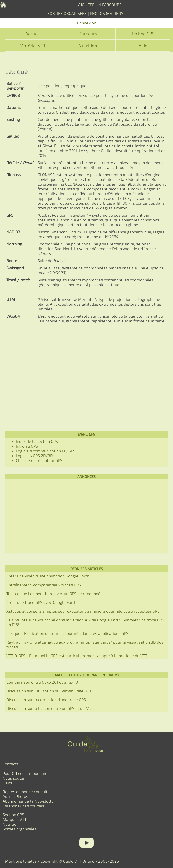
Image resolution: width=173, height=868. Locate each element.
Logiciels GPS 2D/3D (34, 455)
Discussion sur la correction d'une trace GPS (46, 700)
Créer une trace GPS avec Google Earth (41, 602)
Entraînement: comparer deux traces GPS (44, 585)
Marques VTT (15, 819)
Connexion (87, 23)
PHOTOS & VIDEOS (107, 13)
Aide (143, 46)
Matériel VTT (33, 46)
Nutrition (88, 46)
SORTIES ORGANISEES (67, 13)
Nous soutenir (15, 778)
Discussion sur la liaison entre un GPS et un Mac (50, 708)
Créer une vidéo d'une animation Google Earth (48, 576)
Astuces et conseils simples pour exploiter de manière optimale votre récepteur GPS (83, 611)
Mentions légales (21, 861)
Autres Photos (15, 796)
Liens (7, 783)
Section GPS (13, 815)
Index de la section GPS (37, 441)
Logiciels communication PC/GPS (46, 451)
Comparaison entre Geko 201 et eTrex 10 (42, 682)
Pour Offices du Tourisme (25, 773)
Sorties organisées (19, 829)
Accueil (33, 34)
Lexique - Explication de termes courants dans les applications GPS (67, 633)
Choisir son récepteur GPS (39, 460)
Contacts (11, 764)
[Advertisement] (86, 373)
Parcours (88, 34)
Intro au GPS (27, 446)
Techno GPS (143, 34)
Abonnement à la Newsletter (29, 801)
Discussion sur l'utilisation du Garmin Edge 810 (49, 691)
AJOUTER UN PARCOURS (100, 4)
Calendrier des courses (23, 806)
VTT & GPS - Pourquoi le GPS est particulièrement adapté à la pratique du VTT (77, 656)
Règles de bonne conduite (26, 791)
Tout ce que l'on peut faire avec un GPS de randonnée (54, 593)
